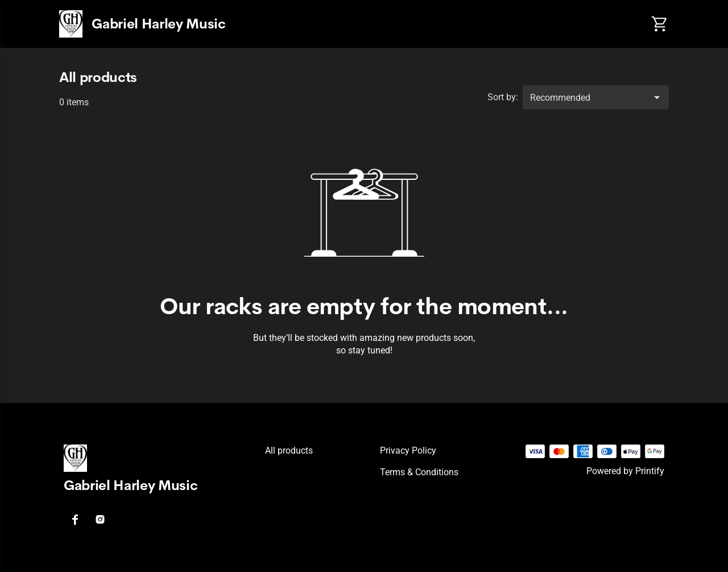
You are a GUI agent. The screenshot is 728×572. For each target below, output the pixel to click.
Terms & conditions (419, 472)
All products (289, 450)
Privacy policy (408, 450)
